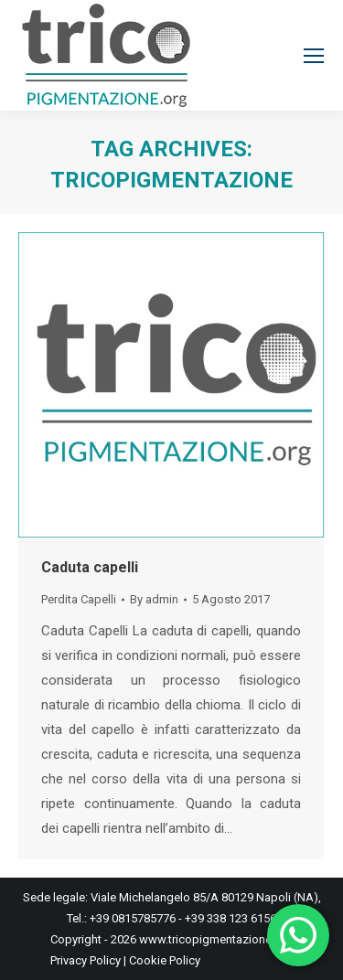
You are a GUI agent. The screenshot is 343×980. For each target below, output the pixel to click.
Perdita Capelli (79, 599)
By (154, 599)
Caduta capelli (90, 567)
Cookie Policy (165, 960)
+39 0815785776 (134, 918)
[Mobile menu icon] (314, 56)
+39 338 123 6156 (230, 918)
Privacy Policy (86, 960)
